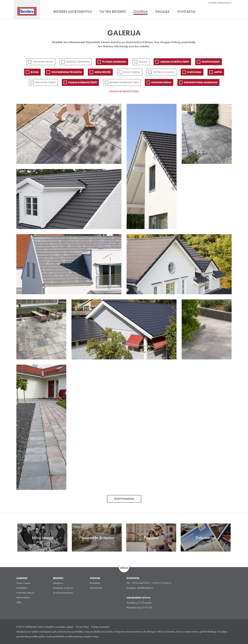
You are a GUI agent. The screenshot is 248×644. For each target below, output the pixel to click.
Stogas (143, 62)
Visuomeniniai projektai (66, 72)
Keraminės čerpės (45, 82)
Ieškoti (229, 12)
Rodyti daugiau (124, 499)
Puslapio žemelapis (100, 627)
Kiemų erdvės (103, 72)
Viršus (124, 568)
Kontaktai (95, 583)
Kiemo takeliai (132, 72)
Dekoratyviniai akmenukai (201, 82)
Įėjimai (35, 72)
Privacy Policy (82, 627)
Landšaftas (22, 588)
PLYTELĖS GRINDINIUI (114, 62)
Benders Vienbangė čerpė (124, 82)
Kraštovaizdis (211, 62)
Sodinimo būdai (161, 82)
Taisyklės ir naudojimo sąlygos (59, 627)
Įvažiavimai (194, 72)
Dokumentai (96, 588)
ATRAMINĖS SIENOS (43, 62)
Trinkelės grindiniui (78, 62)
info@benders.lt (145, 588)
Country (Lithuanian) (219, 3)
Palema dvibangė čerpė (83, 82)
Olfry (19, 602)
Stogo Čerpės (23, 583)
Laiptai (218, 72)
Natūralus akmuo (164, 72)
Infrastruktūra (23, 597)
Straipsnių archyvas (63, 588)
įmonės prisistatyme (63, 593)
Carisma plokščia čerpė (175, 62)
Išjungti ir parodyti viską (124, 91)
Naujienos (58, 583)
